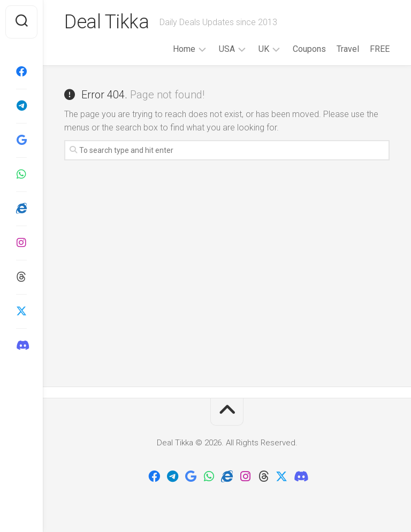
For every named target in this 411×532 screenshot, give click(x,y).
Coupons (309, 49)
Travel (348, 49)
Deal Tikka (106, 22)
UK (264, 49)
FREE (380, 49)
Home (184, 49)
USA (227, 49)
